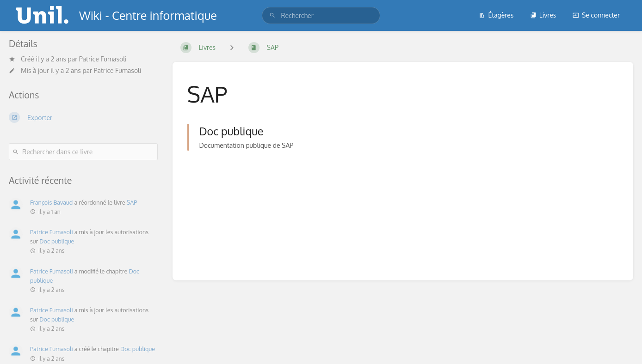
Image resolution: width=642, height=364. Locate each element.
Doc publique (57, 241)
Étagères (496, 15)
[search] (321, 15)
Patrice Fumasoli (103, 59)
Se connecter (596, 15)
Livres (543, 15)
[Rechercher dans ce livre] (83, 152)
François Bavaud (51, 202)
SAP (132, 202)
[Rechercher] (272, 15)
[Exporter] (83, 117)
